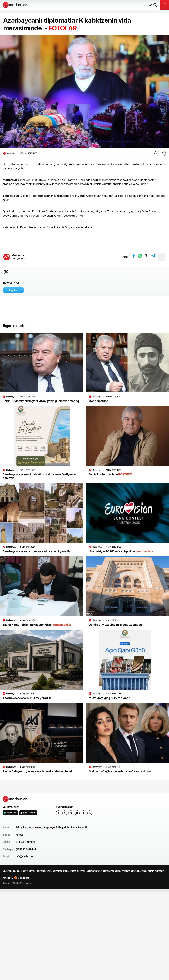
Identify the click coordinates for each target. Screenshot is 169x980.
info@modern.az (24, 857)
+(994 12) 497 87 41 (26, 842)
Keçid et (13, 290)
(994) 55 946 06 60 (26, 850)
